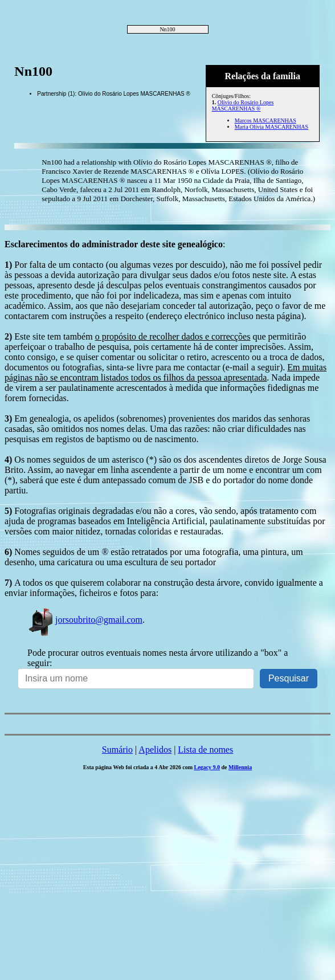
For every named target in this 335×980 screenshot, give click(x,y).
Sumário (117, 750)
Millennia (240, 767)
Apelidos (155, 750)
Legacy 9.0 (207, 767)
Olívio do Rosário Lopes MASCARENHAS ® (243, 105)
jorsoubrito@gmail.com (85, 620)
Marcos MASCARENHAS (265, 121)
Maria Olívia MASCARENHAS (271, 127)
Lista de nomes (205, 750)
